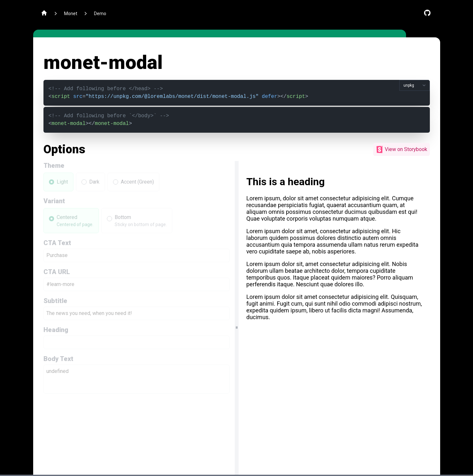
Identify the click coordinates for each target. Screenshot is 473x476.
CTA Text (57, 243)
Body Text (58, 359)
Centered (67, 217)
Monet (71, 14)
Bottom (123, 217)
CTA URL (57, 272)
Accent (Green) (137, 182)
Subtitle (55, 301)
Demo (100, 14)
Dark (94, 182)
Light (62, 182)
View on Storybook (402, 149)
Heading (56, 330)
